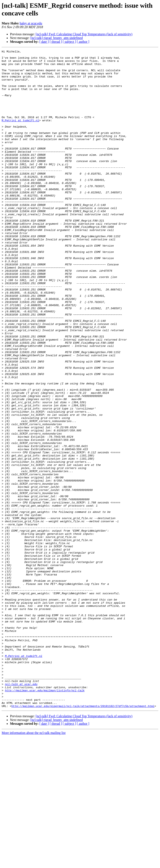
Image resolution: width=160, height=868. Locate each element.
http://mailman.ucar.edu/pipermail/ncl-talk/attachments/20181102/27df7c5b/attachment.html (83, 838)
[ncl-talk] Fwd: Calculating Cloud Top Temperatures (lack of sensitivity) (84, 34)
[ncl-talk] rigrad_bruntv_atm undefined (57, 38)
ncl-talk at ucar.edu (21, 811)
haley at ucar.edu (31, 23)
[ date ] (44, 42)
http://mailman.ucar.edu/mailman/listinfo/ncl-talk (45, 819)
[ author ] (83, 42)
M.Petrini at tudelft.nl (20, 135)
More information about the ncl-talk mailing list (34, 864)
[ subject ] (69, 42)
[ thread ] (56, 42)
